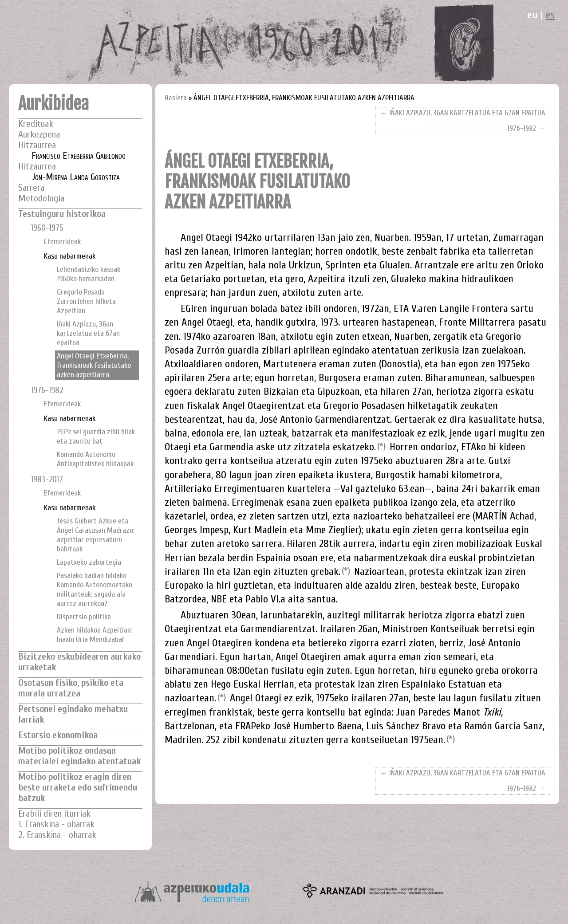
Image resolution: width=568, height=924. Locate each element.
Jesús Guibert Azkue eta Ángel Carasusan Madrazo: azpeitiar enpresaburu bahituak (96, 535)
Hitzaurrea (37, 145)
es (550, 15)
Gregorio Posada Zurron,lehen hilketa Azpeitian (86, 301)
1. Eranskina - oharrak (56, 824)
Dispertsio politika (84, 617)
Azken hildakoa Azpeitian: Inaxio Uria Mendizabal (95, 635)
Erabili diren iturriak (54, 814)
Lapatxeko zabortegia (89, 562)
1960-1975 (47, 228)
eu (532, 15)
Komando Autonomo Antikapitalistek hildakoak (95, 459)
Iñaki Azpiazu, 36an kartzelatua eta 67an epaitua (88, 333)
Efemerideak (62, 242)
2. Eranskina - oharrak (57, 835)
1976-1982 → (526, 128)
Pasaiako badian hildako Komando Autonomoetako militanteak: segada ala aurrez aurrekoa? (95, 590)
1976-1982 (47, 390)
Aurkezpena (39, 135)
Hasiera (176, 98)
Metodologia (41, 199)
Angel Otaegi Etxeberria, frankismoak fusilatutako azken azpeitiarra (94, 365)
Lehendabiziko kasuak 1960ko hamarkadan (89, 274)
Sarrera (31, 188)
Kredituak (36, 124)
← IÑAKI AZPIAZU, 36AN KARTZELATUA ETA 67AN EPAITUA (463, 113)
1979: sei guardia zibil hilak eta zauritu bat (96, 436)
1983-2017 (47, 480)
